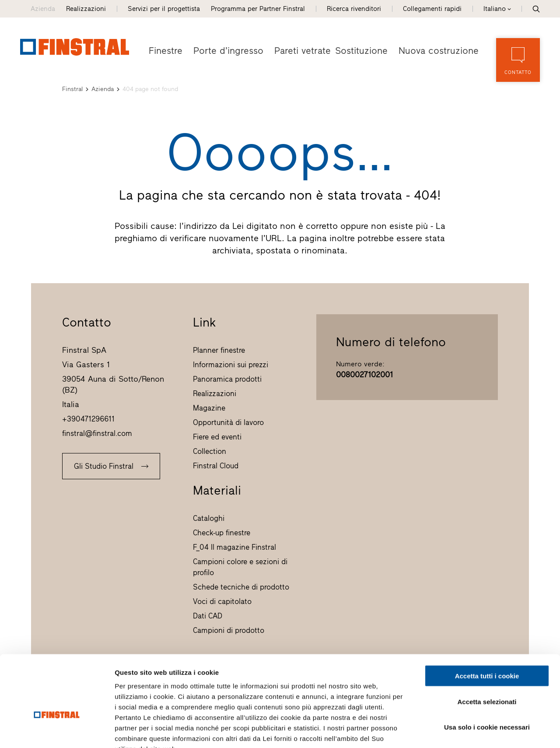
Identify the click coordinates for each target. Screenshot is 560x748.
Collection (210, 451)
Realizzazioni (86, 9)
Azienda (43, 9)
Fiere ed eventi (217, 436)
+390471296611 (88, 418)
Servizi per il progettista (164, 9)
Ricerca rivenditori (354, 9)
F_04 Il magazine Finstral (234, 547)
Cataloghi (209, 518)
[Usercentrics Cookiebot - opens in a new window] (57, 731)
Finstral (72, 89)
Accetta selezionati (487, 648)
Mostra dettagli (460, 731)
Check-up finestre (222, 532)
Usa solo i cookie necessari (487, 673)
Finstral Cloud (216, 465)
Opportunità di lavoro (228, 422)
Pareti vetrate (295, 50)
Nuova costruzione (441, 50)
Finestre (165, 50)
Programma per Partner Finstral (258, 9)
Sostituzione (367, 50)
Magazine (209, 407)
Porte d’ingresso (224, 50)
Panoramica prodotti (227, 379)
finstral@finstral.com (97, 433)
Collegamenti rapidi (432, 9)
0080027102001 (364, 374)
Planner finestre (219, 350)
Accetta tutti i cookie (487, 622)
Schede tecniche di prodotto (241, 586)
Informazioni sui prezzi (231, 364)
